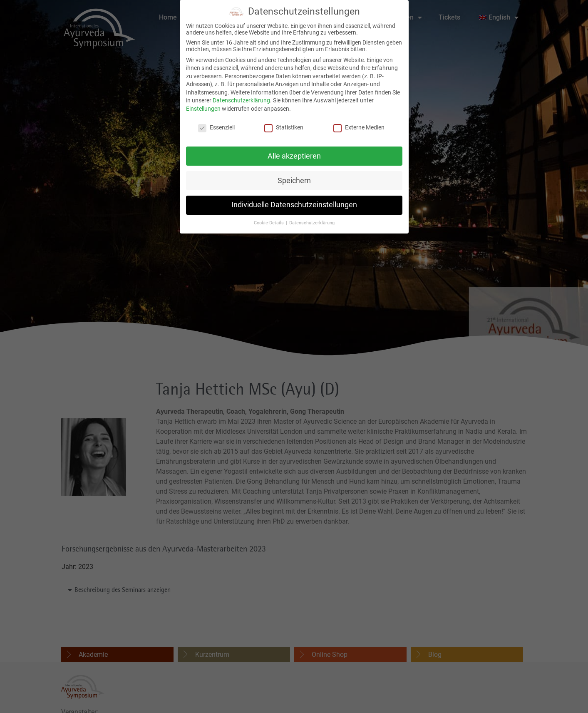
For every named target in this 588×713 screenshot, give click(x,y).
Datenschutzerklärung (241, 97)
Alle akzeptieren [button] (294, 153)
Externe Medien (359, 124)
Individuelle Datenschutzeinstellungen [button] (294, 202)
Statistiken (284, 124)
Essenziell (216, 124)
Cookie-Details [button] (269, 220)
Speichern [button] (294, 177)
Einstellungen (203, 106)
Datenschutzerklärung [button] (312, 220)
